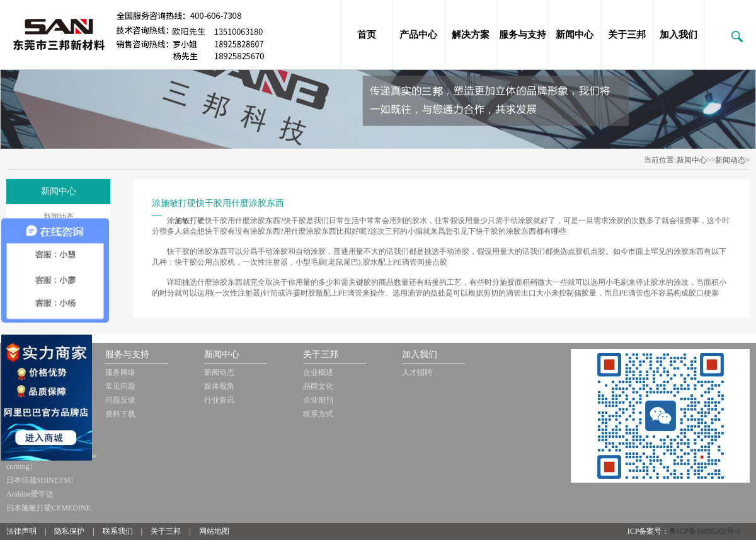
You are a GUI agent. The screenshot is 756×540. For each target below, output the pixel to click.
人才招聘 (417, 372)
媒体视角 (219, 386)
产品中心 (418, 35)
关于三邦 (627, 35)
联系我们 (118, 531)
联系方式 (318, 414)
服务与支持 (523, 35)
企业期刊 (318, 400)
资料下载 (120, 414)
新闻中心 (575, 35)
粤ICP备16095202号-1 (705, 531)
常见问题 (120, 386)
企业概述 (318, 372)
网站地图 (214, 531)
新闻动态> (732, 160)
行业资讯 (219, 400)
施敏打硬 (190, 221)
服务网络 (120, 372)
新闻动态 (59, 217)
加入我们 (679, 35)
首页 (367, 35)
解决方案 (471, 35)
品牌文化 (318, 386)
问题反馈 (120, 400)
